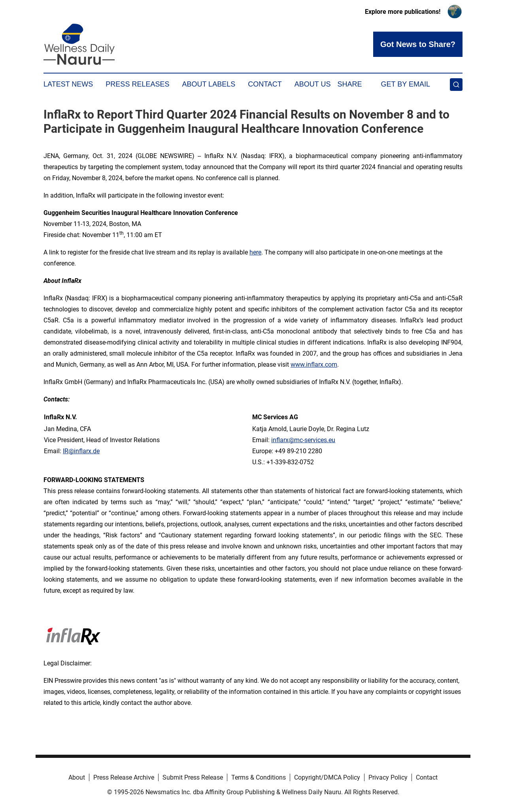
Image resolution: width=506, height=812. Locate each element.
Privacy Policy (388, 777)
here (255, 252)
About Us (313, 84)
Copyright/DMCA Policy (327, 777)
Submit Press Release (193, 777)
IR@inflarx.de (81, 451)
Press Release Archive (124, 777)
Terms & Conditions (259, 777)
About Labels (209, 84)
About (77, 777)
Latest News (68, 84)
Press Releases (137, 84)
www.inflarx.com (314, 365)
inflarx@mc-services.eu (303, 440)
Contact (265, 84)
